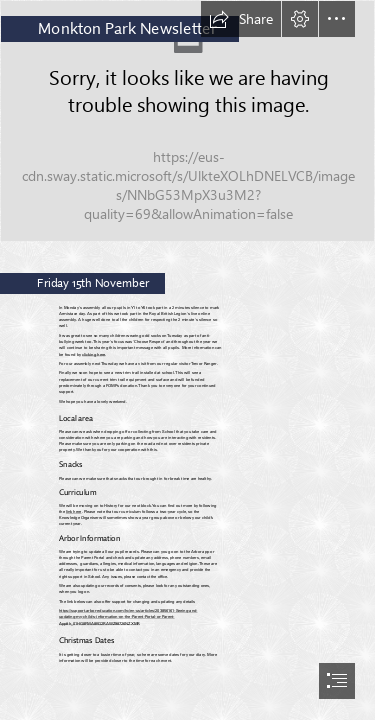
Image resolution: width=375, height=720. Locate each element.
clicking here (94, 354)
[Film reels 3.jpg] (187, 121)
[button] (241, 19)
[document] (187, 360)
